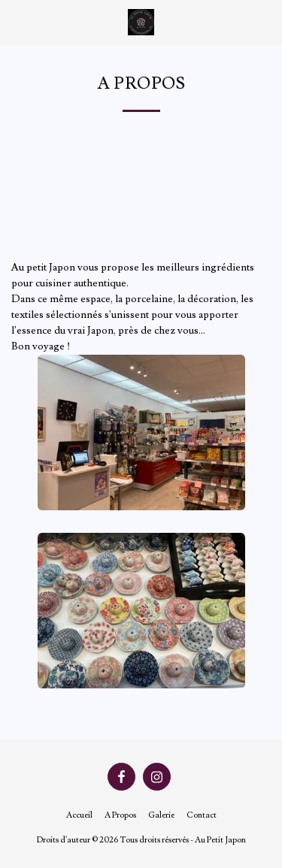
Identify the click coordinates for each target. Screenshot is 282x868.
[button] (17, 22)
